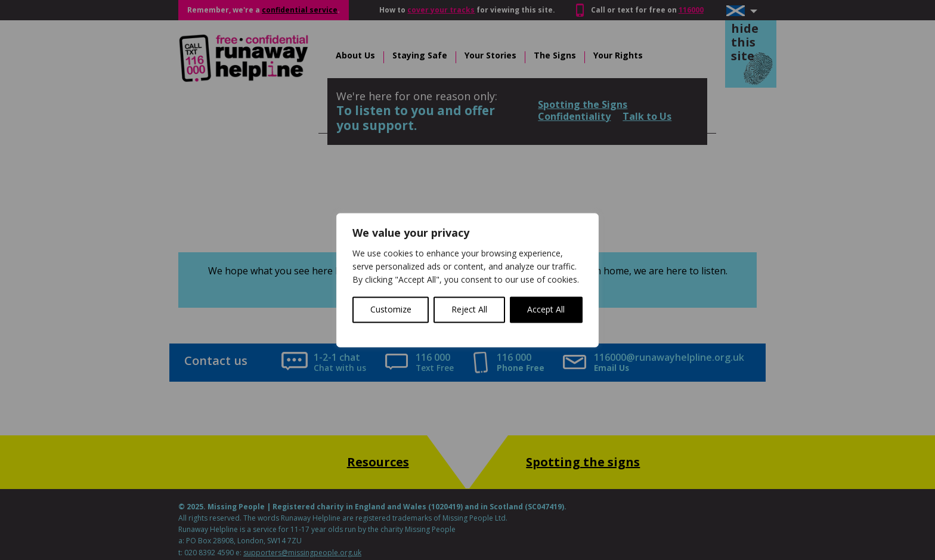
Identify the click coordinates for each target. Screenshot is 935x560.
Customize (391, 309)
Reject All (469, 309)
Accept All (546, 309)
